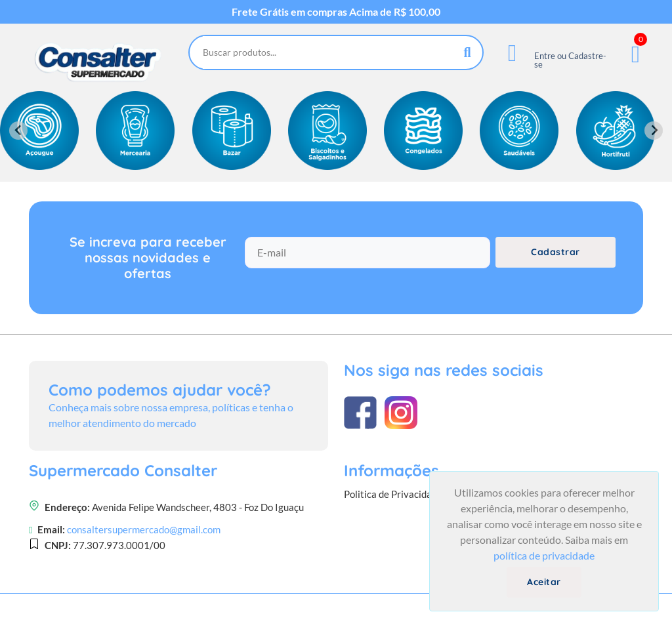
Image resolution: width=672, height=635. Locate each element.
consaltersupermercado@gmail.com (144, 529)
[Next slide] (654, 131)
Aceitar (544, 582)
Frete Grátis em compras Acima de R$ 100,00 (336, 12)
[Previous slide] (18, 131)
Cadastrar (556, 252)
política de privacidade (544, 555)
